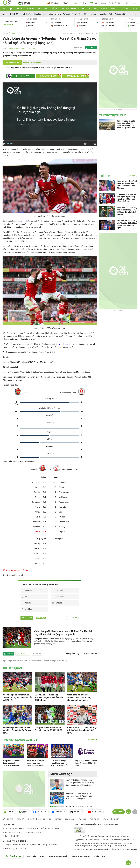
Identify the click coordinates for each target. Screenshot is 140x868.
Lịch (94, 3)
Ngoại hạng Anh (106, 14)
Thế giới (114, 9)
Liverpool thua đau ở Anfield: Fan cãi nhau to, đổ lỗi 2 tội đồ (48, 729)
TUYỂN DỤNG (99, 856)
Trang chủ (6, 33)
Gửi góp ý (23, 654)
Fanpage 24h (40, 812)
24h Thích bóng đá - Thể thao (73, 9)
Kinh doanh (43, 9)
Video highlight (54, 14)
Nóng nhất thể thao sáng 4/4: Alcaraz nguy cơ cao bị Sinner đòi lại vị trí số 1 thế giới (127, 211)
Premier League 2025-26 (18, 48)
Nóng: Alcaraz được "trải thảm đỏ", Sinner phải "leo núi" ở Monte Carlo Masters (127, 185)
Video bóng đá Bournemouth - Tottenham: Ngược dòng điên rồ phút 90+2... (17, 697)
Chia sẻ (93, 48)
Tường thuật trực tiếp (72, 14)
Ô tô (135, 9)
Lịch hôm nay (40, 14)
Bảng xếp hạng (90, 14)
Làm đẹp (106, 819)
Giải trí (54, 9)
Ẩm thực (82, 819)
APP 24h (9, 812)
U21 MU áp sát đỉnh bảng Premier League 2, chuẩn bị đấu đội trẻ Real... (49, 697)
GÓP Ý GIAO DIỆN (8, 865)
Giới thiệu (32, 856)
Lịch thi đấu (27, 14)
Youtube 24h (95, 812)
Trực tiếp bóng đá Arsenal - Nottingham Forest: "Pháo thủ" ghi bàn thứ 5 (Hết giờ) (39, 67)
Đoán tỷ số (80, 3)
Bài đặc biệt (120, 14)
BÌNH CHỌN (27, 618)
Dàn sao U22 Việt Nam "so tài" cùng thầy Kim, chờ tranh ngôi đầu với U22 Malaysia (79, 796)
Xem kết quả (41, 618)
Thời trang (94, 819)
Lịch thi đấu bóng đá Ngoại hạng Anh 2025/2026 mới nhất (59, 763)
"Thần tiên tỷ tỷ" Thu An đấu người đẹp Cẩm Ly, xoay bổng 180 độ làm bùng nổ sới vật (126, 198)
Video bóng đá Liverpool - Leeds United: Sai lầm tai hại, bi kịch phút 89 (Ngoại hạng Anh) (63, 633)
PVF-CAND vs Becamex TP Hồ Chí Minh (62, 23)
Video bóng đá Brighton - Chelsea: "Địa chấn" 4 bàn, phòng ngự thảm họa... (79, 697)
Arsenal (32, 48)
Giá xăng (67, 3)
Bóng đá (30, 9)
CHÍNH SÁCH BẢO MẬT (59, 856)
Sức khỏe (93, 9)
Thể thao (125, 9)
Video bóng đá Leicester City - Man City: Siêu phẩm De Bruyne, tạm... (17, 730)
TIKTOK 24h (77, 812)
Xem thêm (7, 25)
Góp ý (43, 856)
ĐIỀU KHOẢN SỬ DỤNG (81, 856)
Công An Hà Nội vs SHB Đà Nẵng (113, 23)
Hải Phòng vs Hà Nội (36, 23)
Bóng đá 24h (59, 812)
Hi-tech (104, 9)
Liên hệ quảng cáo (13, 856)
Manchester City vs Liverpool (87, 23)
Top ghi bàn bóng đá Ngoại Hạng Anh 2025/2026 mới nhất (86, 763)
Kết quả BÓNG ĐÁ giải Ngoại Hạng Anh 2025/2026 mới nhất (36, 763)
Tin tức (20, 9)
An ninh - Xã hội (45, 819)
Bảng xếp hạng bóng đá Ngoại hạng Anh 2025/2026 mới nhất (12, 763)
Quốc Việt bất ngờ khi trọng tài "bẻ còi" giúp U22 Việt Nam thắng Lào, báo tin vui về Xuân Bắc (80, 783)
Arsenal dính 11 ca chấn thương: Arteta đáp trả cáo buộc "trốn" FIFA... (82, 730)
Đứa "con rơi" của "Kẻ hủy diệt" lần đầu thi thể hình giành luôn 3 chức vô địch (127, 224)
